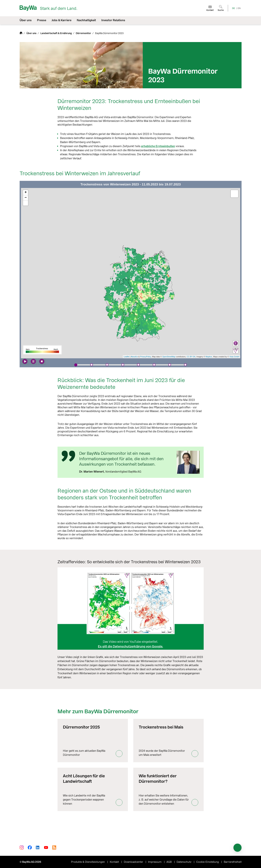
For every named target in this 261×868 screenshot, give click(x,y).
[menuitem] (210, 8)
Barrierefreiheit (233, 862)
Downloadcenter (134, 862)
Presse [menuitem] (42, 20)
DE (234, 8)
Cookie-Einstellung (208, 862)
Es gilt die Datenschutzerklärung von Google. (130, 646)
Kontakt (115, 862)
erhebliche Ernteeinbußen (158, 146)
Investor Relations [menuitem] (113, 20)
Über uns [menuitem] (26, 20)
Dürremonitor (84, 33)
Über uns (32, 33)
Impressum (155, 862)
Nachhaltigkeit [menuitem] (86, 20)
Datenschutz (184, 862)
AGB (169, 862)
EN (239, 8)
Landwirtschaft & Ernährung (56, 33)
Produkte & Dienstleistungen (88, 862)
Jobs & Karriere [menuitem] (61, 20)
